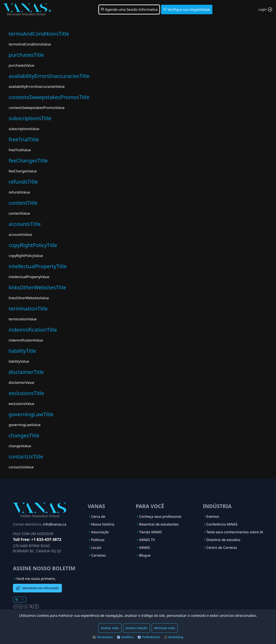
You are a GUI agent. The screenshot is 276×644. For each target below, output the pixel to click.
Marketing (174, 637)
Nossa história (103, 524)
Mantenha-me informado (37, 588)
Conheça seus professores (160, 516)
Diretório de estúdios (223, 540)
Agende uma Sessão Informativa (129, 9)
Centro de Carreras (222, 548)
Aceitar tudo (110, 628)
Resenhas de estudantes (159, 524)
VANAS (144, 548)
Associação (100, 532)
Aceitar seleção (137, 628)
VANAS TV (147, 540)
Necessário (103, 637)
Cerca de (98, 516)
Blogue (145, 555)
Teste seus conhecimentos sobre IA (235, 532)
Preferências (149, 637)
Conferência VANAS (222, 524)
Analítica (125, 637)
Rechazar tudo (165, 628)
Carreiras (99, 555)
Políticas (98, 540)
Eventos (213, 516)
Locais (96, 548)
